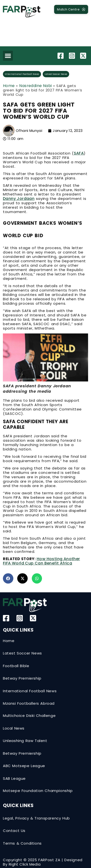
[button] (8, 56)
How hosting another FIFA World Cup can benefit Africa (41, 561)
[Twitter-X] (84, 56)
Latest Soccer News (56, 74)
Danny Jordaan (19, 199)
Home (9, 86)
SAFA (79, 153)
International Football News (22, 74)
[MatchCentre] (71, 9)
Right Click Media (25, 864)
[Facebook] (61, 56)
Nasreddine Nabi (35, 86)
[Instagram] (73, 56)
